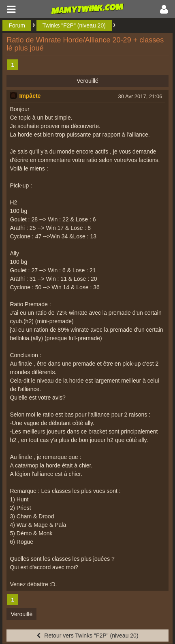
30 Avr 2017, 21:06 (140, 96)
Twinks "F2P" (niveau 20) (74, 25)
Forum (17, 25)
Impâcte (30, 96)
